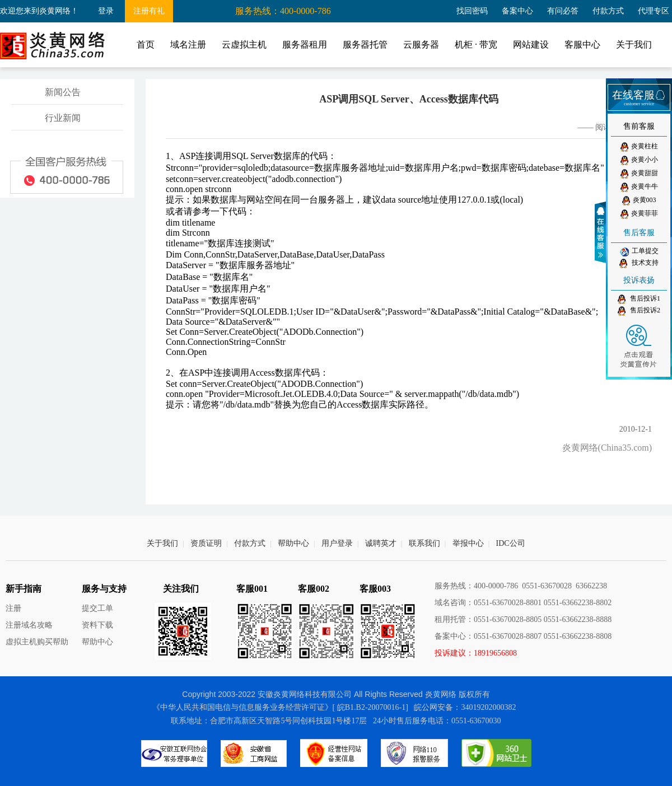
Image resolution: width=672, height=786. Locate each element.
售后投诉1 (639, 299)
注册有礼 (149, 11)
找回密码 (472, 11)
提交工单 (97, 608)
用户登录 (337, 543)
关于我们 (162, 543)
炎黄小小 (639, 160)
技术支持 (639, 263)
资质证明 (206, 543)
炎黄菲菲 (639, 214)
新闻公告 (63, 92)
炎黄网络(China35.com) (607, 448)
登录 (106, 11)
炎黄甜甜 (639, 174)
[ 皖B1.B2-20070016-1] (370, 707)
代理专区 (654, 11)
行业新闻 (63, 118)
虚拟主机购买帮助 (37, 642)
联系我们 (424, 543)
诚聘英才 (381, 543)
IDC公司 (511, 543)
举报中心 (468, 543)
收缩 (602, 232)
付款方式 (608, 11)
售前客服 (639, 126)
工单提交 (639, 251)
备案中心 (517, 11)
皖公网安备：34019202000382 (465, 707)
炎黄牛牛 (639, 187)
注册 (13, 608)
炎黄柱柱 (639, 147)
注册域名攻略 (29, 625)
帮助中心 (293, 543)
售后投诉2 (639, 311)
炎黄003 (639, 201)
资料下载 (97, 625)
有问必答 (563, 11)
